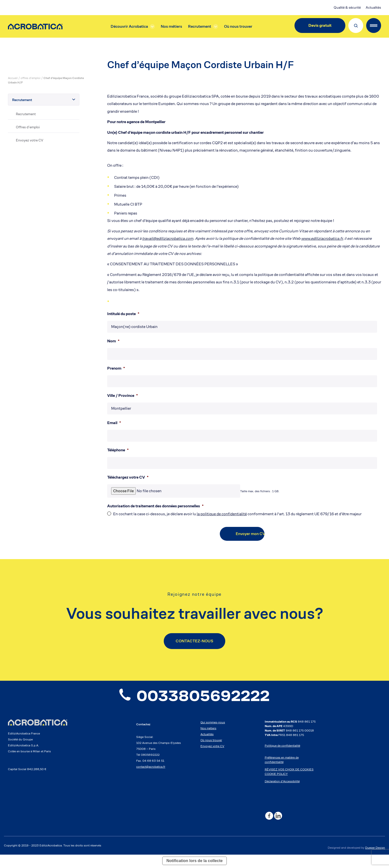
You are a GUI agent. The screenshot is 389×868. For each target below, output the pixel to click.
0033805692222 (194, 697)
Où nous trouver (238, 26)
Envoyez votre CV (30, 140)
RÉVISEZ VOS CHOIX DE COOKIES (289, 770)
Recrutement (200, 26)
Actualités (373, 7)
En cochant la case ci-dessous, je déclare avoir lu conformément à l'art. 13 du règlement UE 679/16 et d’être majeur (237, 514)
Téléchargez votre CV (128, 477)
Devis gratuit (320, 25)
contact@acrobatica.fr (151, 768)
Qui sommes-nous (213, 723)
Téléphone (118, 450)
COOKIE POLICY (276, 775)
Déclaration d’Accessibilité (282, 782)
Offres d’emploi (28, 127)
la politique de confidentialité (222, 514)
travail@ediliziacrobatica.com (168, 238)
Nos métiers (171, 26)
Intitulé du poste (123, 314)
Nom (113, 341)
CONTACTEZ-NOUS (194, 641)
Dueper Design (375, 849)
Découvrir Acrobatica (129, 26)
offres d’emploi (31, 78)
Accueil (13, 78)
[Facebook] (269, 817)
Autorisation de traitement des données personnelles (155, 506)
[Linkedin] (278, 817)
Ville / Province (122, 396)
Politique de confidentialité (282, 746)
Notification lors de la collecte (195, 862)
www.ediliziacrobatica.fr (322, 238)
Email (114, 423)
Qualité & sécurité (347, 7)
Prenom (116, 368)
